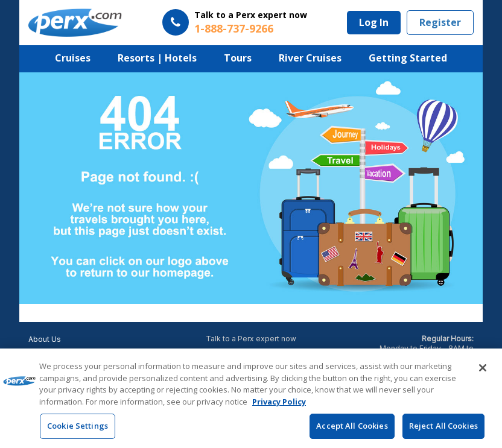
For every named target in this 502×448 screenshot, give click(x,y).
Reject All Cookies (443, 426)
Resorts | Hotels (157, 58)
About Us (45, 339)
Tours (238, 58)
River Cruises (310, 58)
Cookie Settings (78, 426)
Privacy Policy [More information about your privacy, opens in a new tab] (279, 402)
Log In (374, 22)
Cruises (73, 58)
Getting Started (408, 58)
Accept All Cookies (352, 426)
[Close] (483, 368)
